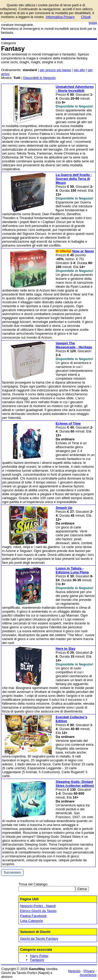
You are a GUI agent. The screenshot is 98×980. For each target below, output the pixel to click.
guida (93, 23)
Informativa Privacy (60, 17)
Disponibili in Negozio (39, 78)
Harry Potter (39, 956)
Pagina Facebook (33, 916)
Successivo (12, 872)
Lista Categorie (31, 921)
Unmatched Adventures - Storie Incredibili (75, 89)
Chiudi (86, 17)
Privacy (89, 971)
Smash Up (64, 508)
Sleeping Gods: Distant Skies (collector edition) (75, 784)
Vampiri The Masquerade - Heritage (74, 345)
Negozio (74, 971)
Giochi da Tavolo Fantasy (39, 939)
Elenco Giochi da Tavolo (38, 911)
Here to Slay (65, 649)
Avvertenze (88, 975)
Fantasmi (37, 960)
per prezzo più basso (56, 70)
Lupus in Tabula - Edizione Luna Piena (72, 570)
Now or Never (83, 251)
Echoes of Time (68, 423)
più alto (79, 70)
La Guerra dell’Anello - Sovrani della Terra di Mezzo (74, 179)
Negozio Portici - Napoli (38, 906)
